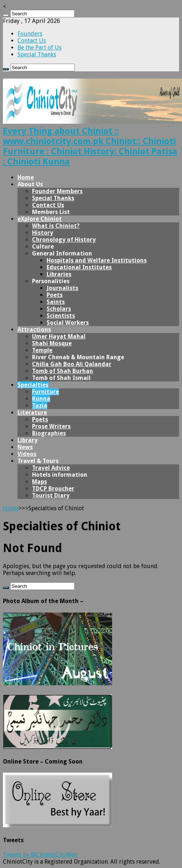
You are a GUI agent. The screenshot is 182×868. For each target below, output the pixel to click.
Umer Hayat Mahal (59, 336)
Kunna (41, 399)
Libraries (59, 274)
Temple (42, 350)
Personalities (51, 281)
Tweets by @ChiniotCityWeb (40, 855)
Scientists (61, 316)
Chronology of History (64, 240)
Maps (39, 482)
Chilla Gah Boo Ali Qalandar (72, 364)
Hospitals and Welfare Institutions (97, 260)
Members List (51, 212)
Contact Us (32, 41)
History (43, 233)
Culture (43, 247)
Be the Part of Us (39, 47)
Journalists (62, 288)
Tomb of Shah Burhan (63, 371)
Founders (30, 34)
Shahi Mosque (52, 343)
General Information (62, 253)
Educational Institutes (79, 267)
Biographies (49, 433)
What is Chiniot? (56, 226)
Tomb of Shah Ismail (61, 378)
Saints (56, 302)
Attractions (34, 330)
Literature (32, 413)
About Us (30, 184)
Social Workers (68, 323)
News (25, 447)
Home (26, 177)
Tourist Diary (51, 496)
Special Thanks (37, 54)
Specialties (33, 385)
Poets (55, 295)
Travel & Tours (38, 461)
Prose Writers (51, 426)
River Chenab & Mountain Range (78, 357)
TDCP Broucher (53, 489)
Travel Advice (51, 468)
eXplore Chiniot (40, 219)
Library (27, 440)
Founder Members (57, 191)
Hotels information (60, 475)
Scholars (59, 309)
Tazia (40, 406)
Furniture (45, 392)
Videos (27, 454)
